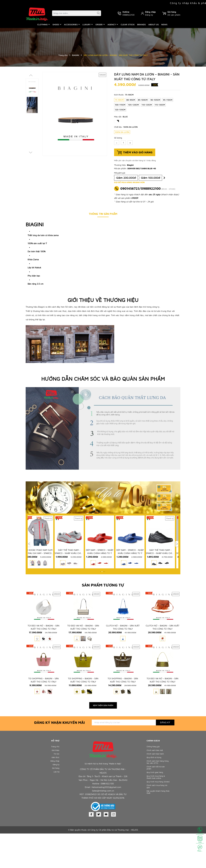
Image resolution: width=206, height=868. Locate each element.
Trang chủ (55, 781)
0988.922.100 (107, 818)
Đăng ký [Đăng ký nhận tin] (165, 757)
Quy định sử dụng (155, 794)
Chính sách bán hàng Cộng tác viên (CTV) (156, 800)
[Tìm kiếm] (97, 14)
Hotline (200, 831)
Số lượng (118, 138)
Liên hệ (56, 812)
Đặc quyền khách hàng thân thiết (157, 837)
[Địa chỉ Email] (124, 757)
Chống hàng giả (154, 781)
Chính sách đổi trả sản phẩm (157, 806)
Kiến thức (55, 794)
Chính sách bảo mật (156, 785)
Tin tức (56, 790)
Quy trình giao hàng (156, 812)
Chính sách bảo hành (156, 790)
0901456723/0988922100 (140, 188)
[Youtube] (106, 849)
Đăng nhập (150, 12)
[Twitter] (99, 849)
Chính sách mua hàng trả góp (158, 830)
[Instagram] (113, 849)
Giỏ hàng (55, 807)
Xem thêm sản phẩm (103, 740)
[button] (101, 583)
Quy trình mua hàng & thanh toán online (157, 817)
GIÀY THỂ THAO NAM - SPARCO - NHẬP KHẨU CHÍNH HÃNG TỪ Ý (73, 565)
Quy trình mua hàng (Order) (156, 824)
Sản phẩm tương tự (103, 596)
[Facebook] (91, 849)
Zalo (200, 839)
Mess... (200, 848)
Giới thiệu (55, 785)
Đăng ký (149, 15)
